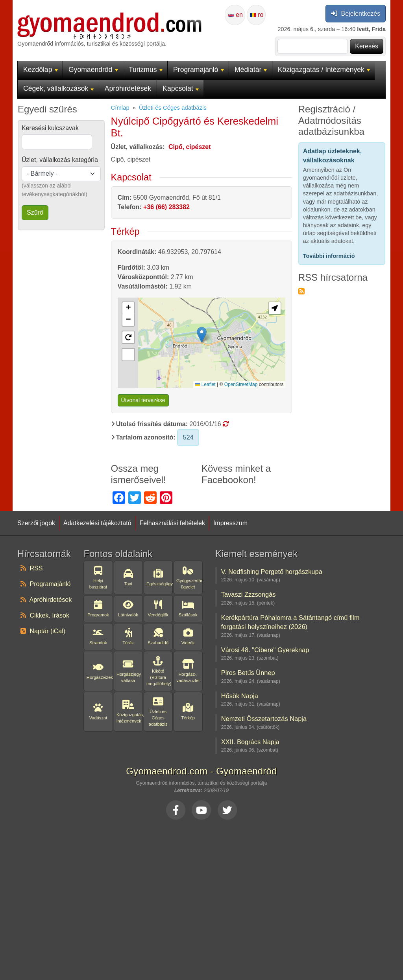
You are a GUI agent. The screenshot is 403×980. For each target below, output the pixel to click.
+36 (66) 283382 (166, 207)
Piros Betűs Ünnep (248, 673)
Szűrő (35, 212)
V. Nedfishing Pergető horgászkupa (272, 572)
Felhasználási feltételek (172, 523)
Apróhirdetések (128, 88)
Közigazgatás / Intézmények (324, 70)
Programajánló (199, 70)
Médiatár (251, 70)
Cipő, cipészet (190, 147)
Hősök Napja (240, 696)
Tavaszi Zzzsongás (249, 594)
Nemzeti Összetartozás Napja (264, 719)
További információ (329, 256)
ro (257, 15)
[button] (128, 308)
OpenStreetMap (241, 384)
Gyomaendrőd (93, 70)
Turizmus (146, 70)
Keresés (367, 46)
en (235, 15)
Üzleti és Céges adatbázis (173, 108)
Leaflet (205, 384)
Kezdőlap (40, 70)
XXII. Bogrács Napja (250, 742)
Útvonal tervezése (143, 400)
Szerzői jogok (36, 523)
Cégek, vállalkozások (58, 88)
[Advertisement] (201, 898)
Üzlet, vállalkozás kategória (60, 160)
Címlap (120, 108)
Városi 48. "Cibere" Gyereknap (265, 650)
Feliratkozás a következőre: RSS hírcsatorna (301, 291)
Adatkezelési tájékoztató (97, 523)
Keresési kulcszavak (50, 128)
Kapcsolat (180, 88)
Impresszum (230, 523)
